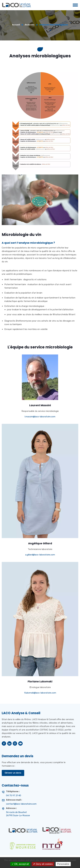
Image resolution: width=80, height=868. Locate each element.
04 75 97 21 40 (14, 795)
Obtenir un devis (13, 773)
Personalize (63, 864)
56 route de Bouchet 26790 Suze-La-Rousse (18, 814)
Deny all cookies (43, 864)
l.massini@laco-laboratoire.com (40, 417)
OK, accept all (20, 864)
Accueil (16, 25)
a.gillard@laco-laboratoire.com (40, 555)
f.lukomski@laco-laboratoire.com (40, 693)
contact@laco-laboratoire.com (21, 804)
